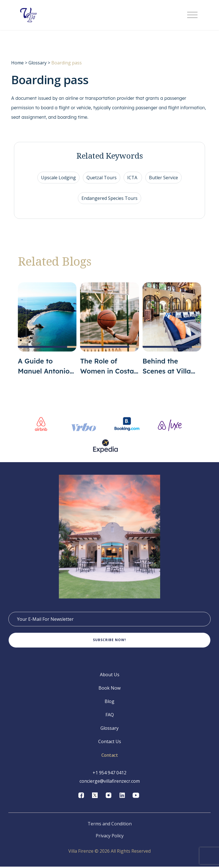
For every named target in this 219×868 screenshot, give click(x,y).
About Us (110, 676)
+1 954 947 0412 (109, 774)
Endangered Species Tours (109, 199)
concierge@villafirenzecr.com (110, 782)
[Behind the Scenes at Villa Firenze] (172, 330)
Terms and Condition (110, 825)
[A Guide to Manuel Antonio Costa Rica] (47, 330)
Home (17, 63)
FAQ (110, 716)
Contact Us (110, 743)
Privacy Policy (110, 837)
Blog (109, 703)
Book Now (109, 689)
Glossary (38, 63)
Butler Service (163, 178)
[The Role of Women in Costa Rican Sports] (109, 330)
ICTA (133, 178)
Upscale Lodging (58, 178)
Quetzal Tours (102, 178)
